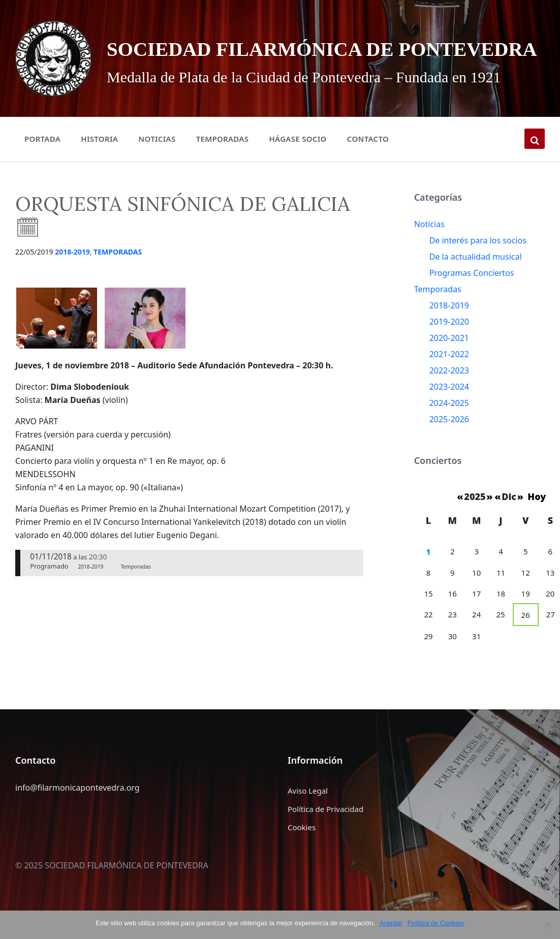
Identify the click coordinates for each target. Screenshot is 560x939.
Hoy (537, 518)
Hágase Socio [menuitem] (298, 161)
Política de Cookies (436, 923)
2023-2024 (449, 409)
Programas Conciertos (472, 295)
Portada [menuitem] (42, 161)
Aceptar (392, 923)
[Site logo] (47, 69)
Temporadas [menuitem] (223, 161)
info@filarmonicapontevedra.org (77, 809)
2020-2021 (449, 360)
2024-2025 (449, 425)
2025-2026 (449, 441)
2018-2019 (72, 274)
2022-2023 (449, 392)
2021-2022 (449, 376)
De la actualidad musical (476, 278)
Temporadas (118, 274)
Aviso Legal (308, 812)
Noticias (429, 246)
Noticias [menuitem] (157, 161)
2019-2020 (449, 343)
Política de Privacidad (325, 831)
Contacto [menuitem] (368, 161)
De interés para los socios (478, 262)
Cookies (302, 849)
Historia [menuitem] (99, 161)
